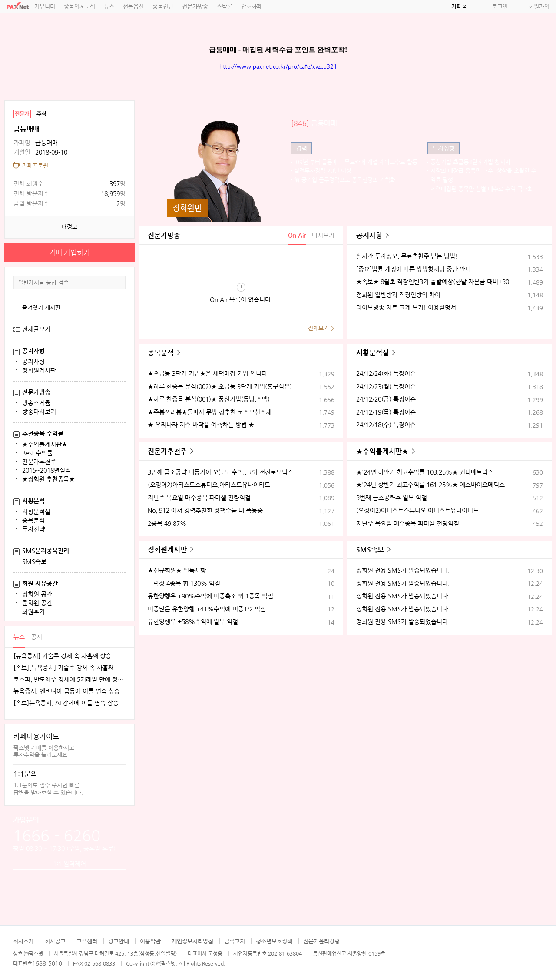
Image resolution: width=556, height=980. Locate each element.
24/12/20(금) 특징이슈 (386, 399)
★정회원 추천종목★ (48, 479)
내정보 (69, 227)
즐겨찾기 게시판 (41, 307)
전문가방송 (195, 6)
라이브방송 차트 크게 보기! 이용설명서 (406, 307)
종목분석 (33, 520)
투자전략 (33, 529)
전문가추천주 (39, 462)
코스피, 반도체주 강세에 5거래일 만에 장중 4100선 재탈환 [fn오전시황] (69, 679)
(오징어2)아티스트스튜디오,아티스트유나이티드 (209, 485)
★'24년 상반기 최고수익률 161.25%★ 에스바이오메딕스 (430, 485)
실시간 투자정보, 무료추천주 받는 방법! (407, 256)
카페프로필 (35, 165)
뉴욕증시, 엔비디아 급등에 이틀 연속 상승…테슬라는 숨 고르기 (69, 691)
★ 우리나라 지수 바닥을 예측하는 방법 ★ (201, 425)
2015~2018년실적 (46, 470)
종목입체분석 (79, 6)
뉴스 (109, 6)
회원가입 (539, 6)
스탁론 (225, 6)
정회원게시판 (39, 370)
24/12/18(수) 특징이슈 (386, 425)
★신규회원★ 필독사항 (177, 570)
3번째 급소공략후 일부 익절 (392, 498)
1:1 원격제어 (69, 864)
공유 (126, 109)
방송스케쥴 (36, 403)
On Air (297, 235)
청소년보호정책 (274, 941)
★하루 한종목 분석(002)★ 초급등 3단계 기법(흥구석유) (220, 386)
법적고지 (235, 941)
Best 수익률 (37, 453)
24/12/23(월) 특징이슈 (386, 386)
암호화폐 (252, 6)
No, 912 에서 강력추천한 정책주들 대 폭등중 (205, 510)
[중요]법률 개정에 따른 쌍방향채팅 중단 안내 (414, 269)
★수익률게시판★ (45, 444)
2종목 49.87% (167, 523)
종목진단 (163, 6)
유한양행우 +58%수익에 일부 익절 (193, 621)
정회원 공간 (37, 594)
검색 (119, 283)
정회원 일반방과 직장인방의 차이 (398, 295)
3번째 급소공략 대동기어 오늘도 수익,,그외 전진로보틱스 (220, 472)
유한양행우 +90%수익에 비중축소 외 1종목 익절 (210, 596)
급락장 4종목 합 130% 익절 (184, 583)
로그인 (500, 6)
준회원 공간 (37, 603)
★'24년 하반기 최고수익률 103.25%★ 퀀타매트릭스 (425, 472)
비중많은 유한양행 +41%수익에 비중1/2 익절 (207, 609)
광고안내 (119, 941)
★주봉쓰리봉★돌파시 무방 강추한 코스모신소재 (210, 412)
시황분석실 (36, 512)
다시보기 (323, 235)
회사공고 (55, 941)
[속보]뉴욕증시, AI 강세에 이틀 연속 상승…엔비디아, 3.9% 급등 (69, 703)
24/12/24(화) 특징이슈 (386, 373)
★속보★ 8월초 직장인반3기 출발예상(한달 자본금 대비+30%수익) (436, 282)
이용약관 (150, 941)
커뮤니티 (45, 6)
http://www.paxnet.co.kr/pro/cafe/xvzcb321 (278, 66)
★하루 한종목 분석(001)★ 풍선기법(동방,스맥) (209, 399)
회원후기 (33, 611)
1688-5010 (47, 963)
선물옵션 (133, 6)
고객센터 (87, 941)
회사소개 (23, 941)
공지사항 (33, 362)
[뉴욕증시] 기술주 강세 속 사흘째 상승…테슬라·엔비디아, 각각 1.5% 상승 (69, 656)
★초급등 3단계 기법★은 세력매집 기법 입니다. (208, 373)
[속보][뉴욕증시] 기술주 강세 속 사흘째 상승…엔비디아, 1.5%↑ (69, 668)
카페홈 (459, 6)
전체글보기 (36, 329)
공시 (36, 637)
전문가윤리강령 (321, 941)
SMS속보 (34, 561)
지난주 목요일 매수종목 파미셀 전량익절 (199, 498)
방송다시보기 (39, 412)
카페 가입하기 (69, 253)
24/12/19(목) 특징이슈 (386, 412)
